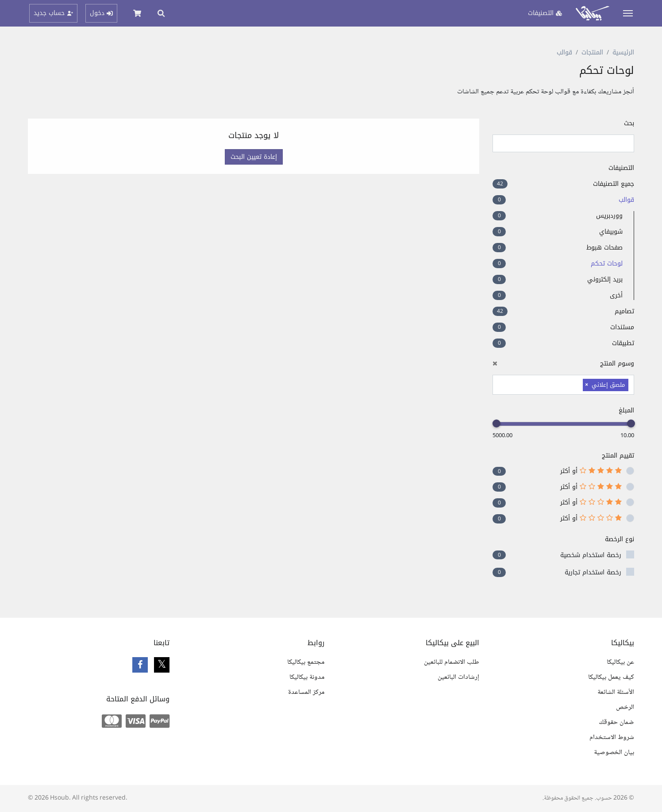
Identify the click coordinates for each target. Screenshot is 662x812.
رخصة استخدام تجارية (593, 572)
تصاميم (563, 311)
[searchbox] (578, 384)
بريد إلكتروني (558, 279)
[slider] (631, 423)
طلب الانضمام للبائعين (452, 662)
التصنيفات (621, 168)
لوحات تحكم (558, 264)
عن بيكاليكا (620, 662)
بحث (629, 123)
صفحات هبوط (558, 248)
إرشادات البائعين (458, 677)
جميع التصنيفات (563, 184)
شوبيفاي (558, 232)
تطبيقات (563, 343)
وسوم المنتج (563, 364)
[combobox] (563, 385)
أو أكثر (591, 471)
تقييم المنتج (618, 456)
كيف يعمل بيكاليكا (611, 677)
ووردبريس (558, 216)
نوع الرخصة (620, 539)
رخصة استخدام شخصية (591, 555)
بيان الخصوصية (614, 752)
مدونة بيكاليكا (307, 677)
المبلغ (626, 410)
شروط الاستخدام (612, 737)
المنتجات (592, 52)
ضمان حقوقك (616, 722)
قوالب (564, 52)
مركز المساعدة (306, 692)
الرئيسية (623, 52)
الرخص (625, 707)
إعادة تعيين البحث (254, 157)
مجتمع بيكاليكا (306, 662)
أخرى (558, 295)
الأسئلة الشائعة (616, 692)
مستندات (563, 327)
